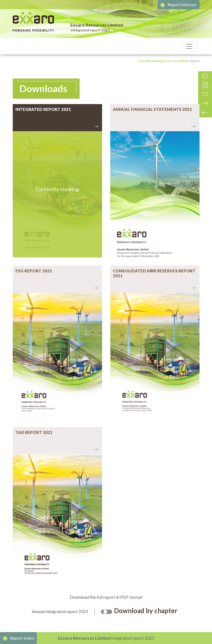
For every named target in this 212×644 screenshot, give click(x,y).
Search (195, 61)
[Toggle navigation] (189, 46)
